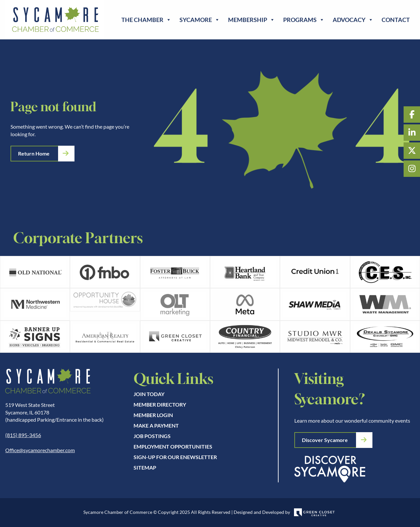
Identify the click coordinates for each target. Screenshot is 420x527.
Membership (252, 20)
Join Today (149, 394)
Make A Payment (156, 425)
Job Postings (152, 436)
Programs (304, 20)
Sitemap (145, 467)
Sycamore (200, 20)
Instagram (412, 169)
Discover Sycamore (325, 440)
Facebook (412, 115)
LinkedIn (412, 133)
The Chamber (146, 20)
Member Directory (160, 404)
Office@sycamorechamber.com (40, 450)
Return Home (34, 153)
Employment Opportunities (173, 446)
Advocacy (353, 20)
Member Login (153, 415)
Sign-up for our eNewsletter (175, 457)
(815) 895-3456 (23, 435)
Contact (396, 20)
